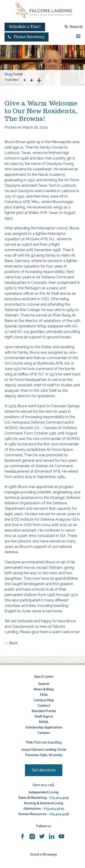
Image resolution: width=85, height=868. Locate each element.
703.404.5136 (59, 814)
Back (11, 643)
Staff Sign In (44, 716)
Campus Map (44, 700)
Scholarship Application (44, 727)
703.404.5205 (54, 809)
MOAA (44, 722)
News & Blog (44, 689)
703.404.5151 (59, 798)
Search (76, 27)
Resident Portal (44, 711)
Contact (44, 706)
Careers (44, 733)
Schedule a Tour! (25, 27)
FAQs (44, 695)
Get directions (44, 770)
